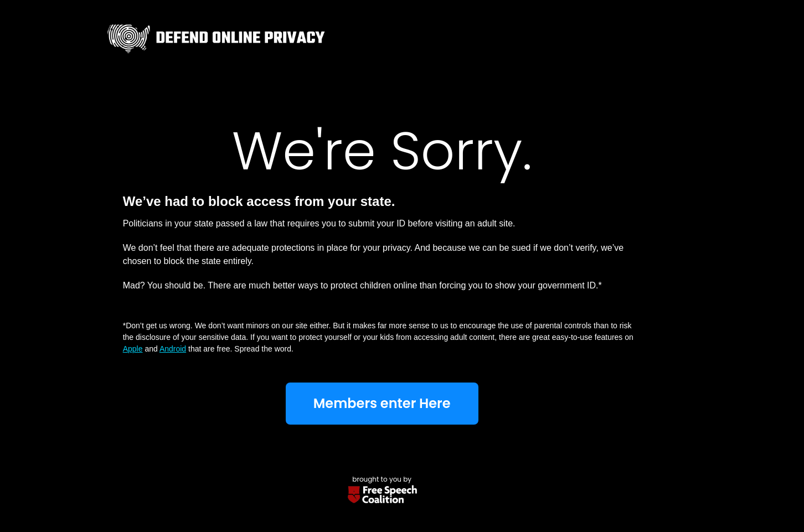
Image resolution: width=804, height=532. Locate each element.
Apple (133, 349)
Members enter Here (382, 403)
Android (173, 349)
